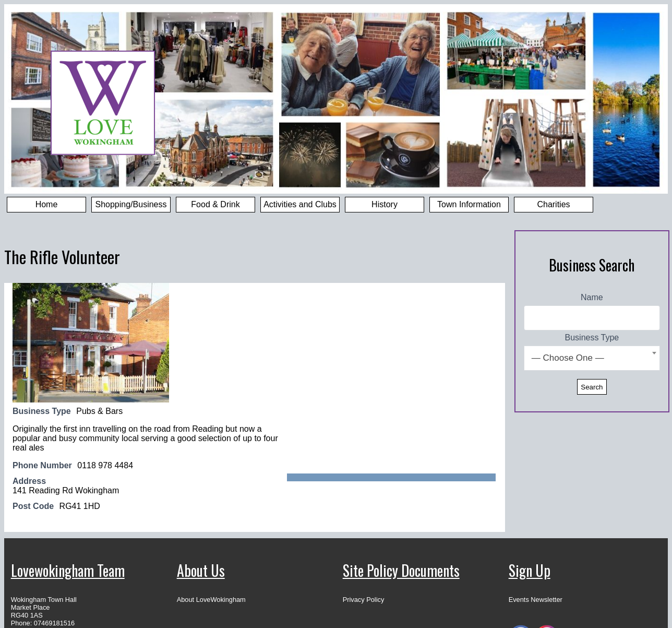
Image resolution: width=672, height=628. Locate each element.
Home (47, 204)
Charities (553, 204)
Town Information (469, 204)
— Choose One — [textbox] (568, 358)
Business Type (592, 337)
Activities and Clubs (300, 204)
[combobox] (592, 358)
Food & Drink (215, 204)
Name (592, 297)
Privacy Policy (364, 600)
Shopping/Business (131, 204)
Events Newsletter (536, 600)
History (385, 204)
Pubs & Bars (99, 411)
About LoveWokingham (211, 600)
